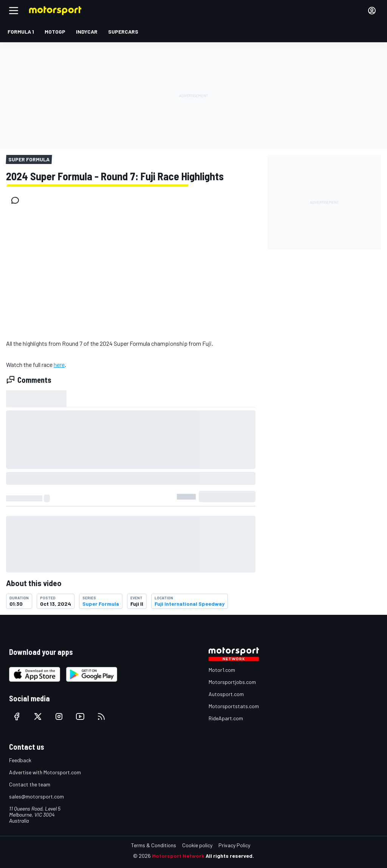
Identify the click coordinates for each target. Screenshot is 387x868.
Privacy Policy (234, 845)
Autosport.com (226, 694)
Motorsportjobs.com (232, 682)
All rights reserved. (230, 856)
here (59, 364)
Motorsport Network (178, 856)
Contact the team (30, 784)
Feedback (20, 760)
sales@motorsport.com (36, 796)
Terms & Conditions (154, 845)
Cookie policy (197, 845)
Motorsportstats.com (234, 706)
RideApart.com (226, 718)
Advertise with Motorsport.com (45, 772)
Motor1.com (222, 670)
